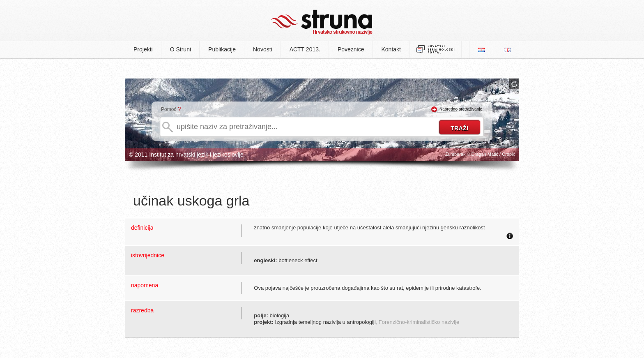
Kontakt (391, 49)
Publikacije (222, 49)
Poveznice (351, 49)
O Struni (181, 49)
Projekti (143, 49)
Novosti (263, 49)
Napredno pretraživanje (461, 109)
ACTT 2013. (305, 49)
